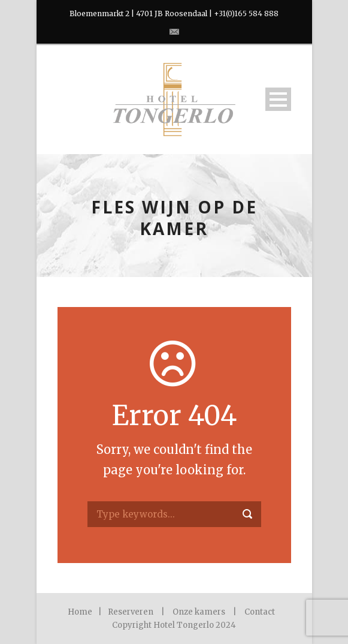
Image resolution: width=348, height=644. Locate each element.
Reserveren (131, 612)
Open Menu (278, 99)
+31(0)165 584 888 (246, 13)
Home (80, 612)
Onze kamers (199, 612)
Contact (260, 612)
